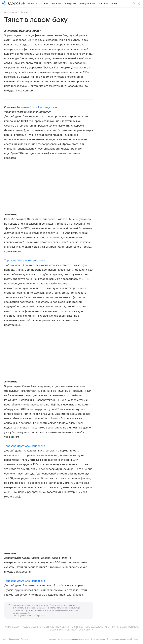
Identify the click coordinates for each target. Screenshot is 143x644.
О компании (14, 639)
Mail (5, 639)
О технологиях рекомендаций (120, 639)
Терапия (25, 12)
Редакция (52, 639)
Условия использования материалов (73, 639)
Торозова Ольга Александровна (37, 107)
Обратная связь (98, 639)
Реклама (25, 639)
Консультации (10, 12)
